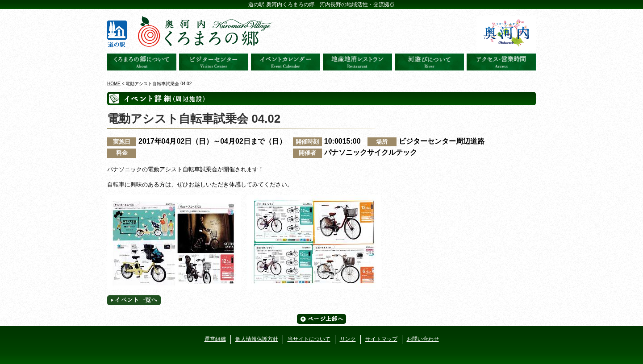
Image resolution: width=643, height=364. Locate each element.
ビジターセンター (214, 62)
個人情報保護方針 (257, 339)
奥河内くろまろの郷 (142, 62)
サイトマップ (381, 339)
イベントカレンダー (286, 62)
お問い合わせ (423, 339)
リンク (348, 339)
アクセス (501, 62)
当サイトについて (309, 339)
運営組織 (215, 339)
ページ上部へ (321, 319)
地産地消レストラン (357, 62)
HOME (114, 84)
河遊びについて (429, 62)
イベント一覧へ (134, 300)
